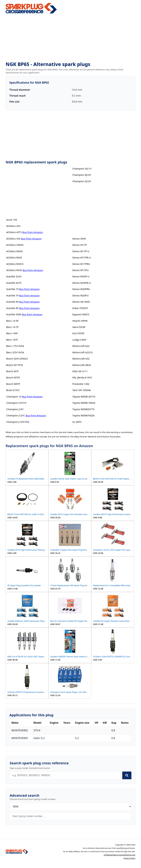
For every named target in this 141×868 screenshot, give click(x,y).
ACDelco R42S (14, 257)
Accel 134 (12, 220)
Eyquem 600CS (81, 314)
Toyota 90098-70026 (84, 403)
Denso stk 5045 (81, 302)
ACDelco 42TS (14, 232)
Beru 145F (12, 333)
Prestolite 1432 (81, 384)
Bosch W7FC (13, 377)
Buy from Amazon (33, 232)
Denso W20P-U (81, 276)
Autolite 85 (12, 308)
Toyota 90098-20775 (84, 397)
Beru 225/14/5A (15, 352)
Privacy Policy (129, 858)
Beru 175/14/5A (15, 346)
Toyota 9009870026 (83, 415)
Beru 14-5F (12, 321)
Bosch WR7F (13, 384)
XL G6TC (77, 422)
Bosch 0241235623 (17, 359)
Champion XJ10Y (82, 181)
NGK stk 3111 (80, 371)
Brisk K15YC (13, 390)
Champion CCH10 (16, 403)
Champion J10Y (15, 409)
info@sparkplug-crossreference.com (120, 855)
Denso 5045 (79, 239)
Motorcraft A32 (81, 359)
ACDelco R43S (14, 270)
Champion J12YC (16, 415)
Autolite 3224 (14, 276)
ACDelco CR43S (15, 245)
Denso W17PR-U (82, 257)
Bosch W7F (12, 371)
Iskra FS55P (79, 327)
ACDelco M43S (14, 251)
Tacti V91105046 (82, 390)
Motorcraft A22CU (83, 352)
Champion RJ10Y (82, 175)
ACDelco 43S (13, 239)
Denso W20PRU (81, 289)
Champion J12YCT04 (18, 422)
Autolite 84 (12, 302)
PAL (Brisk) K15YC (82, 377)
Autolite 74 (12, 295)
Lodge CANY (79, 340)
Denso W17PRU (81, 264)
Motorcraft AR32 (82, 365)
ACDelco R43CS (15, 264)
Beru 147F (12, 340)
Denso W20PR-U (82, 283)
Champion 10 (14, 397)
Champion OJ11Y (82, 169)
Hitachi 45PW (80, 321)
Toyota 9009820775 (83, 409)
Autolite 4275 (14, 283)
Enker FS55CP (80, 308)
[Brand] (70, 807)
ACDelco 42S (13, 226)
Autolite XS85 (14, 314)
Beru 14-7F (12, 327)
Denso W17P (80, 245)
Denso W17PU (80, 270)
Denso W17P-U (81, 251)
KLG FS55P (78, 333)
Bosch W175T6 (15, 365)
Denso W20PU (80, 295)
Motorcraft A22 (81, 346)
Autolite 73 (12, 289)
